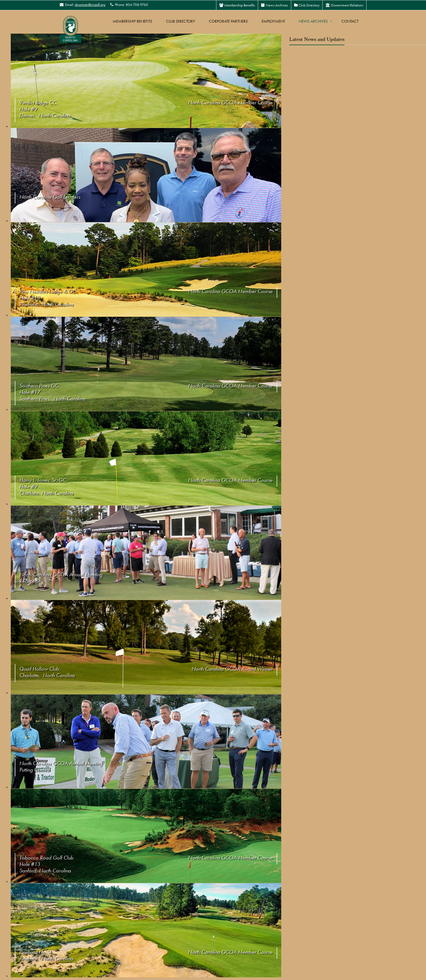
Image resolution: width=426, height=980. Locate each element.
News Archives (274, 5)
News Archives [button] (313, 21)
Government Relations (344, 5)
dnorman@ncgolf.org (90, 5)
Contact (350, 21)
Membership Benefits (237, 5)
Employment (273, 21)
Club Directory (307, 5)
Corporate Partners (228, 21)
